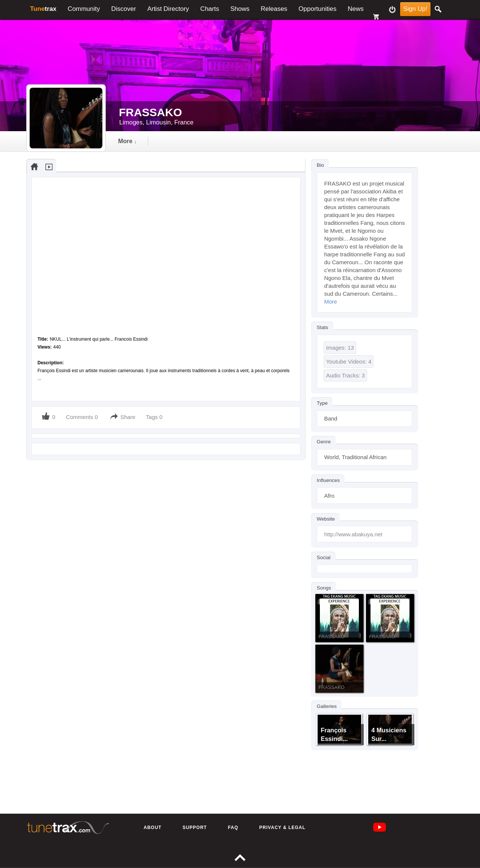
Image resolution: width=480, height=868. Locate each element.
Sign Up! (415, 9)
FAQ (233, 828)
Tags (153, 417)
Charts (210, 9)
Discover (124, 9)
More (330, 302)
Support (195, 828)
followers (263, 141)
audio (174, 141)
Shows (240, 9)
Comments (80, 417)
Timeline (131, 141)
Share (128, 417)
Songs (324, 588)
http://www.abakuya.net (353, 534)
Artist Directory (168, 9)
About (153, 828)
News (356, 9)
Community (84, 9)
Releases (274, 9)
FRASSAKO (331, 637)
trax (43, 9)
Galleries (326, 706)
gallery (216, 141)
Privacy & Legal (282, 828)
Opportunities (317, 9)
